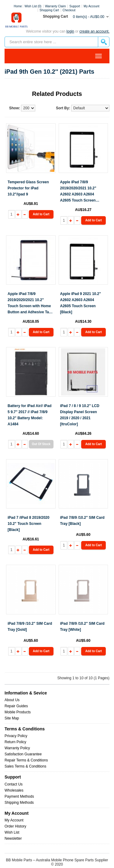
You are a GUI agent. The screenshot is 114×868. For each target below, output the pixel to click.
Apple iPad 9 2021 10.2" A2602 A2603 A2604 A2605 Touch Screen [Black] (81, 303)
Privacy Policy (16, 736)
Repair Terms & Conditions (26, 760)
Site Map (12, 718)
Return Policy (15, 742)
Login (70, 31)
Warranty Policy (17, 748)
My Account (14, 820)
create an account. (94, 31)
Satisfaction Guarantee (23, 754)
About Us (12, 700)
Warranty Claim (55, 6)
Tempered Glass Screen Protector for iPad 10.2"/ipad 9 (28, 188)
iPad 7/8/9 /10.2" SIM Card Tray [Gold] (30, 627)
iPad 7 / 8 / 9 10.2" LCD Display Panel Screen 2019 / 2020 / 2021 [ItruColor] (80, 415)
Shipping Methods (19, 803)
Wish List (12, 832)
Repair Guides (16, 706)
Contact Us (14, 784)
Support (75, 6)
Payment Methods (19, 796)
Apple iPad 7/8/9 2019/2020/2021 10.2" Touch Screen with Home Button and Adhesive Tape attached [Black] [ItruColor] (30, 303)
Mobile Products (18, 712)
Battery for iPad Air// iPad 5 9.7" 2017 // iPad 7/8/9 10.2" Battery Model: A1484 (29, 415)
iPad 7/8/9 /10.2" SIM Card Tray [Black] (82, 521)
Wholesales (14, 790)
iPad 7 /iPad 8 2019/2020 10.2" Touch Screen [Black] (28, 524)
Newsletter (13, 838)
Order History (15, 826)
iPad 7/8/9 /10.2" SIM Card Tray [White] (82, 627)
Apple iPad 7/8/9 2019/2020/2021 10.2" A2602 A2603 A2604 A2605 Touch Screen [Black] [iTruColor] (78, 192)
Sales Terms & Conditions (25, 766)
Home (18, 6)
